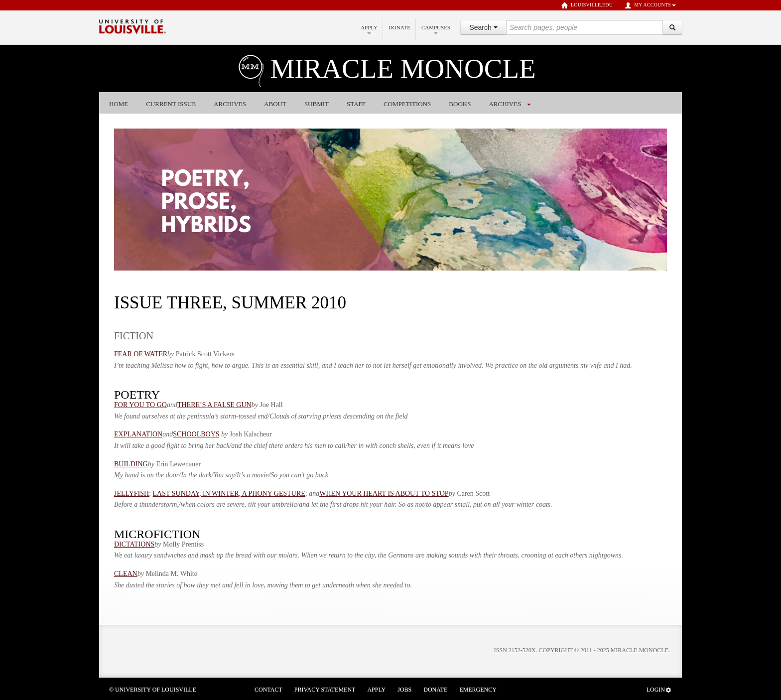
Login (659, 690)
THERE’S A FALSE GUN (214, 405)
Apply (369, 29)
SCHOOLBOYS (196, 434)
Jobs (404, 690)
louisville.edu (587, 5)
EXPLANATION (138, 434)
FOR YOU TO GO (140, 405)
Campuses (436, 29)
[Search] (672, 27)
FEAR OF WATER (141, 354)
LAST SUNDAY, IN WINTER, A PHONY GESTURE (229, 493)
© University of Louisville (153, 690)
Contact (268, 690)
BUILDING (131, 464)
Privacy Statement (325, 690)
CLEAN (126, 574)
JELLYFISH (131, 493)
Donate (399, 27)
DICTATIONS (134, 544)
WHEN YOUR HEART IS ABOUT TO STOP (384, 493)
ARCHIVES (505, 104)
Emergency (478, 690)
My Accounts (650, 5)
